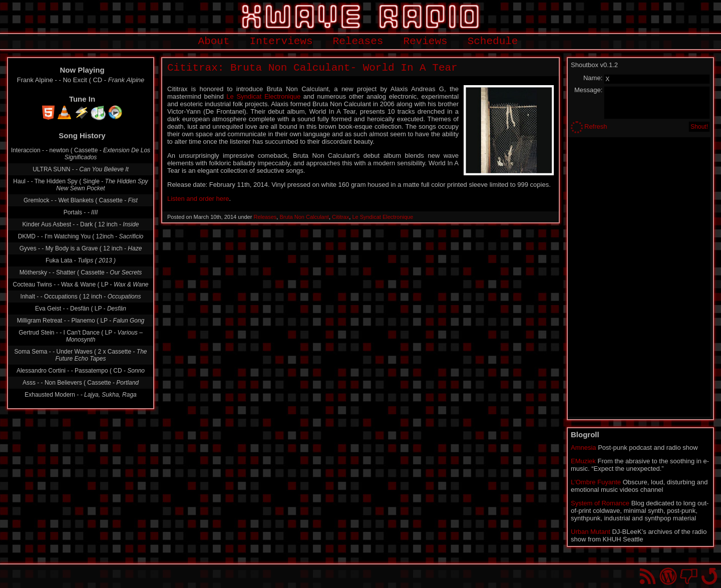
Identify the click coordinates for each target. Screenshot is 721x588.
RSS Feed (648, 576)
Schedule (493, 41)
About (214, 41)
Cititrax (340, 217)
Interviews (281, 41)
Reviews (425, 41)
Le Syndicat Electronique (263, 96)
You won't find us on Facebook (689, 576)
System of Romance (600, 503)
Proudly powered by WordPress (668, 576)
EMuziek (583, 461)
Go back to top (709, 576)
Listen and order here (198, 199)
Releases (358, 41)
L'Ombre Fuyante (596, 482)
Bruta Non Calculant (304, 217)
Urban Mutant (591, 532)
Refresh (596, 126)
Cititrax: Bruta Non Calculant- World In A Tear (312, 68)
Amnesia (584, 448)
